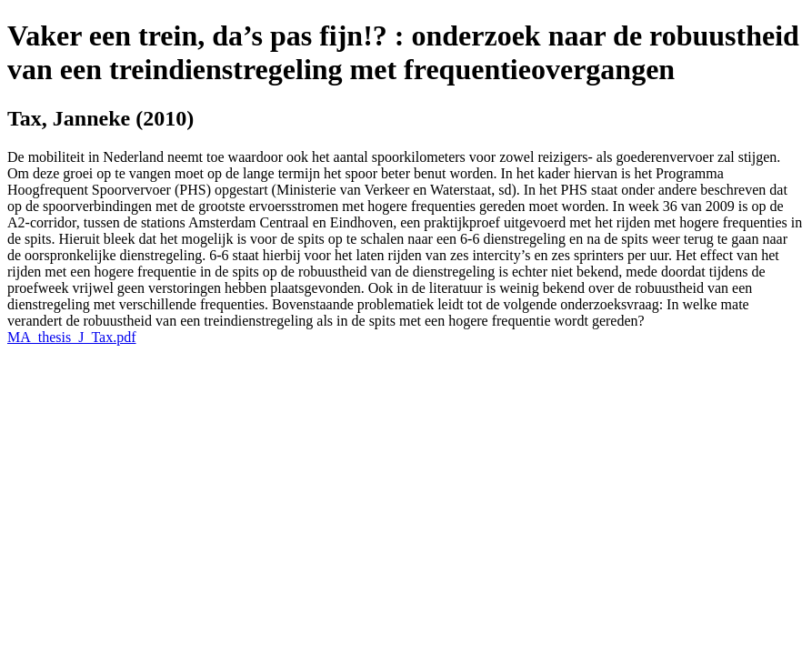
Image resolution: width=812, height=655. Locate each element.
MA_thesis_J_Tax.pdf (72, 337)
